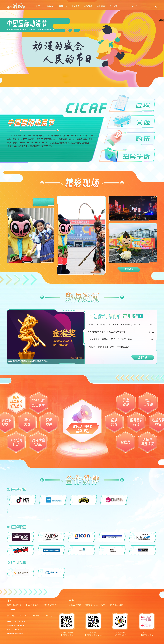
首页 (38, 6)
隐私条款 (36, 616)
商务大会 (76, 6)
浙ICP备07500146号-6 (15, 633)
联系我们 (23, 616)
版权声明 (48, 616)
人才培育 (113, 6)
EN (133, 7)
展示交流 (63, 6)
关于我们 (11, 616)
